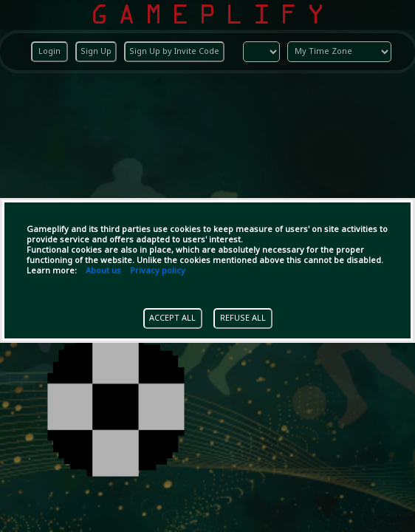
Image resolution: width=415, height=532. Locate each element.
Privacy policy (158, 271)
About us (103, 271)
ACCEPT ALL (172, 318)
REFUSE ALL (243, 318)
